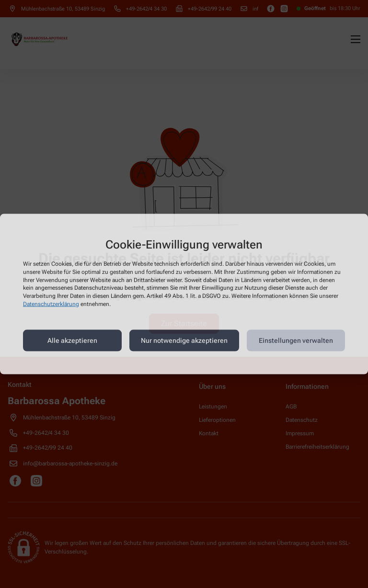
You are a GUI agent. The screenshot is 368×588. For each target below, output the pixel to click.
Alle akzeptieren (72, 340)
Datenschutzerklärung (51, 304)
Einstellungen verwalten (296, 340)
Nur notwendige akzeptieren (184, 340)
